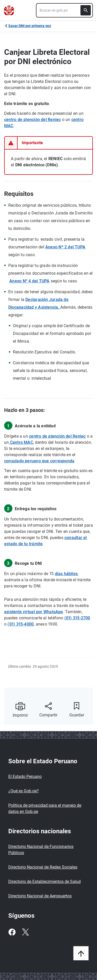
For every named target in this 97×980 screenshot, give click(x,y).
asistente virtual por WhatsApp (34, 612)
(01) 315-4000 (21, 624)
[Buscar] (86, 10)
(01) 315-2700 (77, 618)
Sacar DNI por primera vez (30, 26)
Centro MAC (21, 442)
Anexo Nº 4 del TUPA (29, 281)
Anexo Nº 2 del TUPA (65, 247)
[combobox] (64, 10)
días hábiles (66, 574)
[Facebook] (12, 932)
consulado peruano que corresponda (39, 461)
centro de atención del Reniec (32, 120)
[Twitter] (25, 932)
